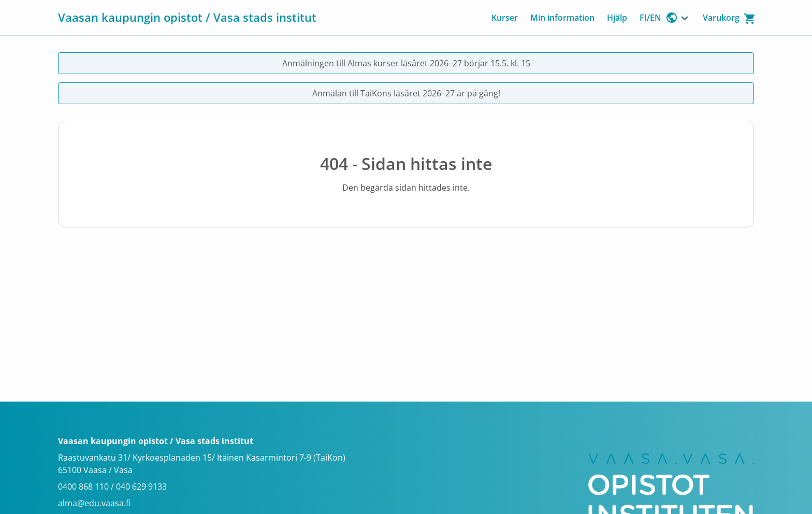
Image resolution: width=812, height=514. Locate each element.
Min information (562, 18)
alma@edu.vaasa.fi (94, 503)
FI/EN (659, 18)
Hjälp (617, 18)
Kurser (505, 18)
